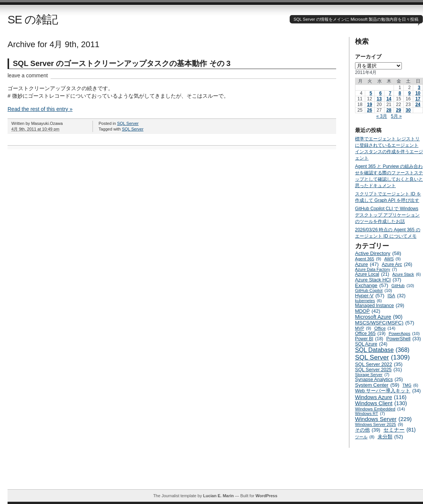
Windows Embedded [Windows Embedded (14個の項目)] (380, 409)
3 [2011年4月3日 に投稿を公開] (419, 88)
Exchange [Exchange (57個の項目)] (372, 285)
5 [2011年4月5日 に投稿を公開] (371, 93)
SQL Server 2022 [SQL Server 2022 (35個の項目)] (379, 364)
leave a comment (28, 75)
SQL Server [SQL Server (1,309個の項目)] (382, 357)
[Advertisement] (215, 472)
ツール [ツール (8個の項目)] (365, 437)
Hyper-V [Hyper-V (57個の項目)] (370, 296)
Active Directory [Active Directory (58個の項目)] (378, 253)
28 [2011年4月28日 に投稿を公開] (389, 110)
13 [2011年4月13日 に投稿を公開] (379, 99)
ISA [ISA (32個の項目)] (397, 296)
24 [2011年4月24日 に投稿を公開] (418, 104)
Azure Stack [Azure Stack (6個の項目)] (407, 274)
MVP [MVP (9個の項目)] (363, 328)
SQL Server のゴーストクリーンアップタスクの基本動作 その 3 (122, 63)
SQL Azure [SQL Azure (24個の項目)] (371, 344)
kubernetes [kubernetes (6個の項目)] (368, 301)
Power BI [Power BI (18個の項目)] (369, 339)
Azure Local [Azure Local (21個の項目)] (372, 274)
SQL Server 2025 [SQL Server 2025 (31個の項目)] (378, 370)
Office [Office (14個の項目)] (385, 328)
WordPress (266, 496)
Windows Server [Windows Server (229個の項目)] (383, 419)
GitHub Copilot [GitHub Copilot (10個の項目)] (374, 290)
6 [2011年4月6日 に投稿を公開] (381, 93)
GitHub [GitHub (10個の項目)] (403, 286)
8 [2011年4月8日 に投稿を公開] (400, 93)
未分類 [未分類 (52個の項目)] (391, 437)
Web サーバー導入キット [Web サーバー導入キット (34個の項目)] (388, 391)
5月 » (396, 116)
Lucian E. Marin (218, 496)
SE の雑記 (33, 19)
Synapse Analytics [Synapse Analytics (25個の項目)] (379, 380)
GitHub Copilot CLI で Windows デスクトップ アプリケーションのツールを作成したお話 (387, 215)
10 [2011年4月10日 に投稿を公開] (418, 93)
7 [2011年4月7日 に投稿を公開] (390, 93)
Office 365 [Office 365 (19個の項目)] (370, 333)
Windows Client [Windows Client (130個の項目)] (381, 403)
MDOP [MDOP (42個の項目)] (368, 311)
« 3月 (382, 116)
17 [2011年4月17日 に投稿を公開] (418, 99)
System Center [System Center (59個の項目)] (377, 385)
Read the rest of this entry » (40, 109)
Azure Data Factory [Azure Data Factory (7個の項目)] (376, 269)
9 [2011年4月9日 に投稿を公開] (410, 93)
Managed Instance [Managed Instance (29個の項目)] (380, 306)
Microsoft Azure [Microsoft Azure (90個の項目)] (379, 317)
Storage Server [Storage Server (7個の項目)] (372, 375)
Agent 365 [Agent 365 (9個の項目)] (368, 259)
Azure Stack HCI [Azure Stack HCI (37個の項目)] (378, 280)
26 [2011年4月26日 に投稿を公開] (370, 110)
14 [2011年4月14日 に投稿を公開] (389, 99)
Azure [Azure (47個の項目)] (367, 264)
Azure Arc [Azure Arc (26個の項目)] (397, 264)
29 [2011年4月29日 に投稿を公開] (398, 110)
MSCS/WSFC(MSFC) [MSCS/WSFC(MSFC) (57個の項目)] (385, 323)
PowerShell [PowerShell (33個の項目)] (404, 339)
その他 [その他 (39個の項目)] (368, 430)
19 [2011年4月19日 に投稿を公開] (370, 104)
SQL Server (128, 123)
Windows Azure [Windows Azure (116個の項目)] (381, 397)
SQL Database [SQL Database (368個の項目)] (382, 350)
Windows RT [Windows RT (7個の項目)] (370, 413)
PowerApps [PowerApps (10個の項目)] (404, 333)
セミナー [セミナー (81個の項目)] (399, 430)
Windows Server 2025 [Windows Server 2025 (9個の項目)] (379, 424)
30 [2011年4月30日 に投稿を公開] (408, 110)
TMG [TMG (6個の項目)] (411, 385)
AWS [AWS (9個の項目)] (393, 259)
